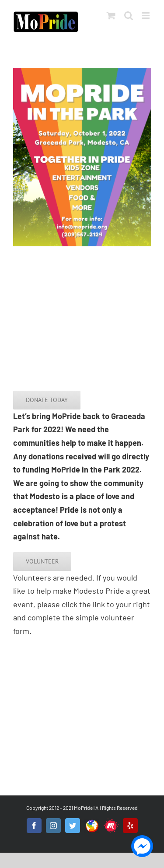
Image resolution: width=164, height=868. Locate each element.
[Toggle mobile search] (129, 16)
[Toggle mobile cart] (111, 16)
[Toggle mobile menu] (146, 16)
